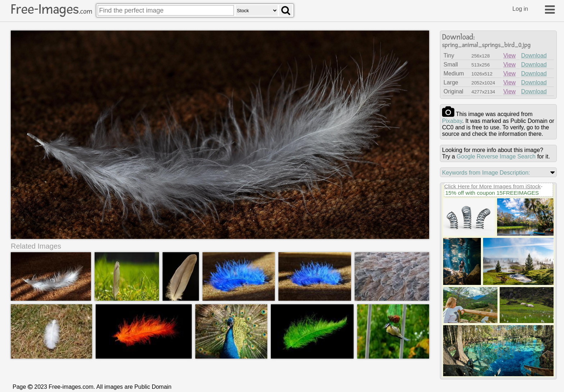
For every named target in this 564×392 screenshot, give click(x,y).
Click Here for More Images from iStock (492, 186)
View (509, 56)
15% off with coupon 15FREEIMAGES (492, 193)
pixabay (452, 121)
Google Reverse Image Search (496, 156)
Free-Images (51, 9)
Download (534, 56)
